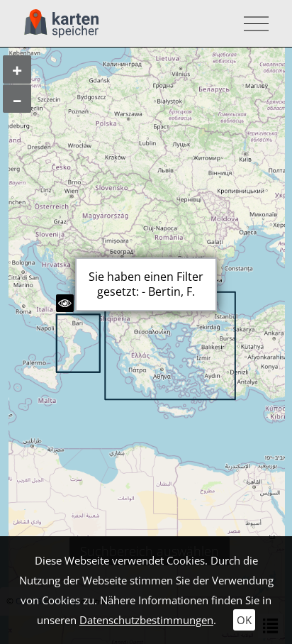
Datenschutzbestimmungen (146, 620)
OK (244, 620)
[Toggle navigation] (252, 24)
